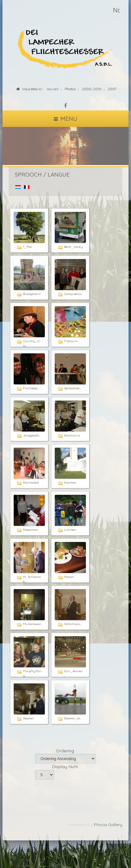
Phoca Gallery (108, 824)
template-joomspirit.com (129, 847)
